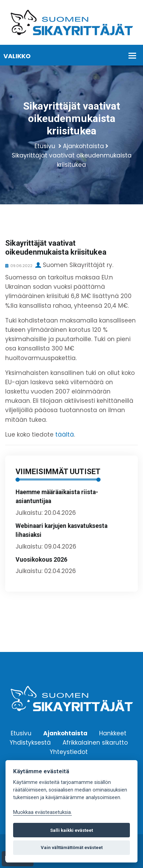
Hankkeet (113, 733)
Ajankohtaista (83, 146)
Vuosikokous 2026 (41, 560)
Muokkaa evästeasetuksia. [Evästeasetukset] (42, 812)
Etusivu (45, 146)
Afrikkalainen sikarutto (95, 742)
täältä (65, 435)
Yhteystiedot (69, 752)
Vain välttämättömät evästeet (72, 847)
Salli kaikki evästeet (71, 830)
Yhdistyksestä (30, 742)
